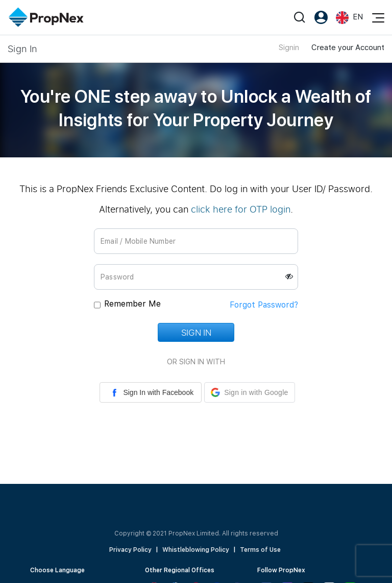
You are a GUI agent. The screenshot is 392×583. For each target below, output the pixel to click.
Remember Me (132, 304)
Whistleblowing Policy (196, 550)
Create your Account (348, 48)
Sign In (196, 332)
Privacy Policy (130, 550)
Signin (289, 48)
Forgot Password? (264, 305)
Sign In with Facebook (151, 392)
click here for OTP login (241, 209)
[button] (249, 392)
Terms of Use (260, 550)
